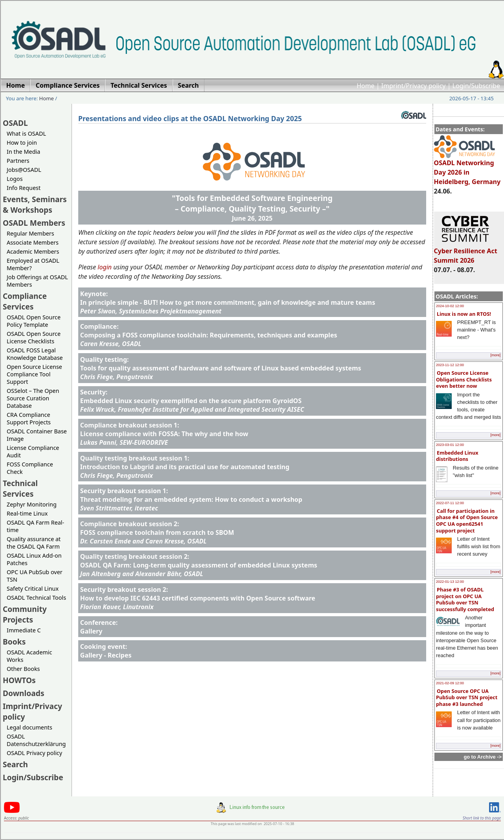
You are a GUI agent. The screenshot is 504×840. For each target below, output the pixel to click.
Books (14, 642)
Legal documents (29, 727)
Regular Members (30, 233)
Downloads (24, 693)
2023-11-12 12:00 (450, 365)
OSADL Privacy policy (34, 753)
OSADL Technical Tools (36, 598)
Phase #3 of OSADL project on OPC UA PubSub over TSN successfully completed (465, 599)
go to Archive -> (483, 757)
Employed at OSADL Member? (33, 264)
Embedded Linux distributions (457, 456)
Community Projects (25, 614)
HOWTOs (19, 680)
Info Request (24, 188)
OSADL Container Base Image (37, 435)
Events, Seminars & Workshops (35, 204)
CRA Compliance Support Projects (29, 418)
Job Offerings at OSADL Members (37, 281)
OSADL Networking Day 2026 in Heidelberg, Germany (467, 169)
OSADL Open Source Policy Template (34, 321)
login (105, 267)
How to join (22, 143)
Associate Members (33, 242)
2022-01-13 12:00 (450, 582)
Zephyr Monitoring (32, 504)
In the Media (23, 152)
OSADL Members (34, 223)
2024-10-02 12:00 (450, 306)
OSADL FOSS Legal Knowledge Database (35, 354)
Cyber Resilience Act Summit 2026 (466, 252)
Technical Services (20, 488)
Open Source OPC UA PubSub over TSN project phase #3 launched (467, 697)
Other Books (23, 669)
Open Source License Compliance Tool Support (34, 374)
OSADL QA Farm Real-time (35, 526)
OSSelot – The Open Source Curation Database (33, 398)
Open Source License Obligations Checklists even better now (464, 379)
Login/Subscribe (476, 86)
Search (15, 764)
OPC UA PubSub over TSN (35, 576)
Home (366, 86)
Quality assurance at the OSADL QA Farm (34, 543)
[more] (495, 355)
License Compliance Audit (33, 451)
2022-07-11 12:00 (450, 503)
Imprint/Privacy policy (414, 86)
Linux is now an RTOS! (464, 314)
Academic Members (33, 251)
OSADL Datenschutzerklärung (36, 740)
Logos (15, 179)
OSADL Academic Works (29, 656)
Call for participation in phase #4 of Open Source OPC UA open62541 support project (467, 521)
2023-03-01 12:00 (450, 445)
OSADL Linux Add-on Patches (34, 559)
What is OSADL (26, 134)
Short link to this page (482, 818)
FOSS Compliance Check (30, 468)
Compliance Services (25, 301)
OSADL (15, 123)
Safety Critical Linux (33, 589)
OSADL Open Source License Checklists (34, 337)
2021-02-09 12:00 (450, 683)
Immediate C (24, 630)
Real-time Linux (27, 513)
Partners (18, 161)
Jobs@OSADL (24, 170)
